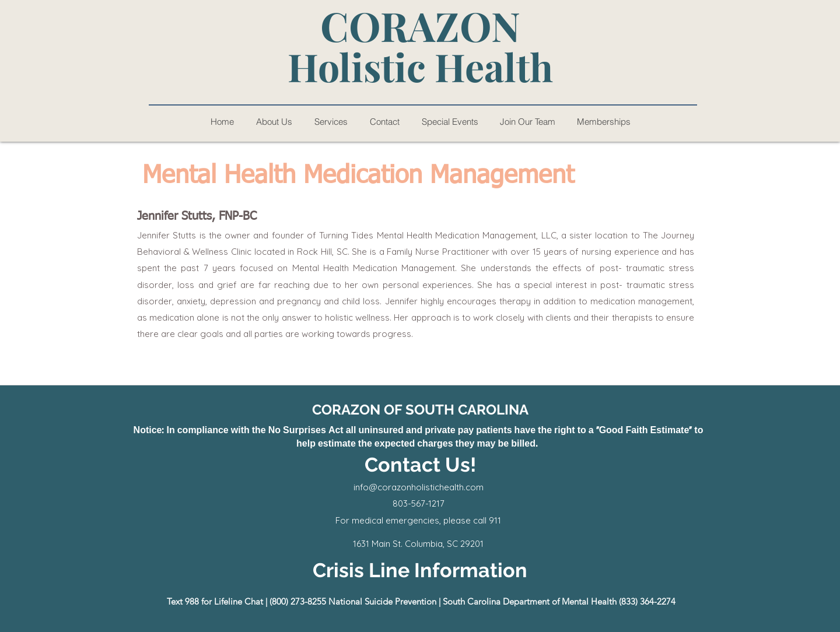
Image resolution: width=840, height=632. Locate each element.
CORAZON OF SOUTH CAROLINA (420, 410)
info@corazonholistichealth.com (419, 487)
